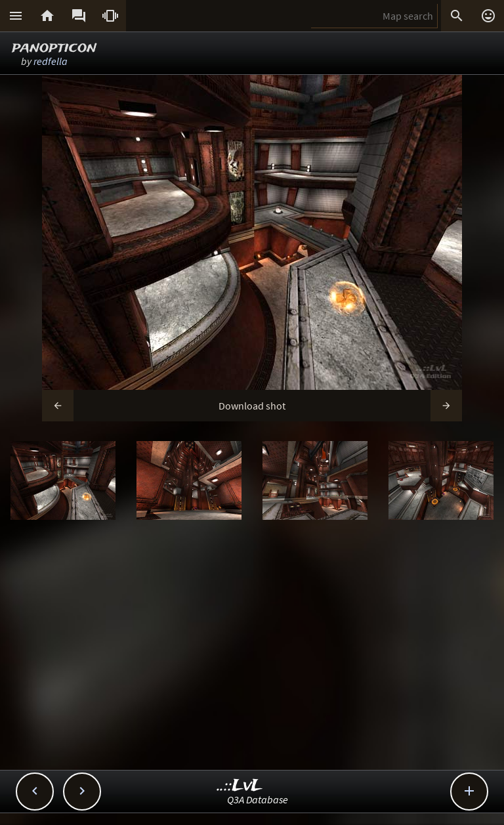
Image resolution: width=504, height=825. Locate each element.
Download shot (252, 406)
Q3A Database (258, 799)
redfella (51, 61)
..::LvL (240, 786)
